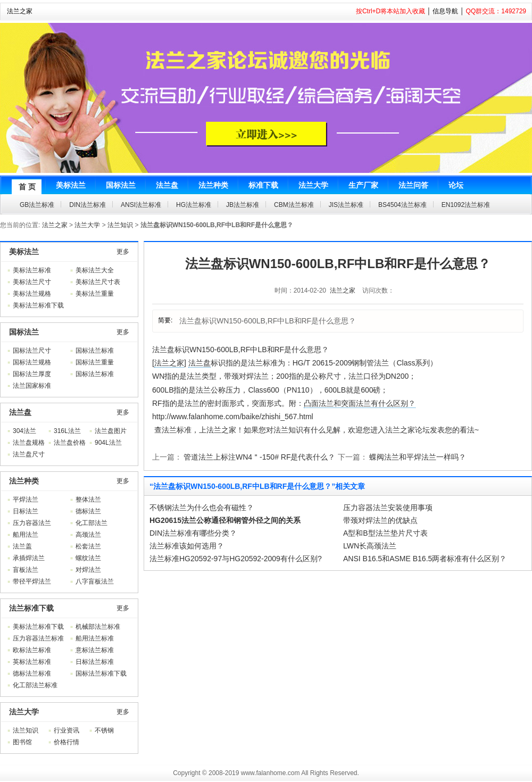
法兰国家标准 (32, 386)
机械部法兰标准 (98, 627)
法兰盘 (20, 412)
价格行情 (66, 742)
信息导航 (445, 11)
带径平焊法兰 (32, 581)
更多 (123, 252)
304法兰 (24, 431)
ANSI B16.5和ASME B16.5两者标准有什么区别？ (425, 559)
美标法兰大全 (95, 270)
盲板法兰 (26, 570)
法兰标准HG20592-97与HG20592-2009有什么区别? (236, 559)
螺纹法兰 (88, 558)
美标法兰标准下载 (38, 305)
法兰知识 (120, 225)
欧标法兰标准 (32, 650)
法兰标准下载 (31, 608)
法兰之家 (20, 11)
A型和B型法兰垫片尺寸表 (385, 533)
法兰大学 (87, 225)
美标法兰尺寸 (32, 282)
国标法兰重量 (95, 362)
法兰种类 (24, 481)
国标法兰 (24, 332)
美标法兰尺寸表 (98, 282)
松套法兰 (88, 546)
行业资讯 (66, 730)
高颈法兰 (88, 535)
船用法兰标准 (95, 638)
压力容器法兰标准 (38, 638)
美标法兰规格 (32, 294)
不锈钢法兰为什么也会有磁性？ (202, 508)
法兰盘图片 (111, 431)
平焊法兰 (26, 500)
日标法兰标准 (95, 662)
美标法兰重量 (95, 294)
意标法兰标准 (95, 650)
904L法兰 (108, 443)
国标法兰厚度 (32, 374)
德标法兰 (88, 511)
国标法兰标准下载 (101, 673)
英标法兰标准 (32, 662)
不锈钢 (104, 730)
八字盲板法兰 (95, 581)
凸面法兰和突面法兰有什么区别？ (360, 403)
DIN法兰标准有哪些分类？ (193, 533)
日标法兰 (26, 511)
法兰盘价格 (70, 443)
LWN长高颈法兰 (370, 546)
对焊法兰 (88, 570)
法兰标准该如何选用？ (187, 546)
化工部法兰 (92, 523)
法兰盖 (22, 546)
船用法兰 (26, 535)
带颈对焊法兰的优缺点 (380, 520)
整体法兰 (88, 500)
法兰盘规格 (29, 443)
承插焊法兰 (29, 558)
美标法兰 (24, 252)
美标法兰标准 (32, 270)
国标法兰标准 (95, 351)
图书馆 (22, 742)
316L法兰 (67, 431)
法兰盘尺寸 (29, 454)
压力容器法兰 (32, 523)
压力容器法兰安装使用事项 (388, 508)
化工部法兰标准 (35, 685)
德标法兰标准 (32, 673)
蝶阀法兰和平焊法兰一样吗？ (418, 457)
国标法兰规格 (32, 362)
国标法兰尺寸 (32, 351)
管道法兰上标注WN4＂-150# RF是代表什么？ (259, 457)
